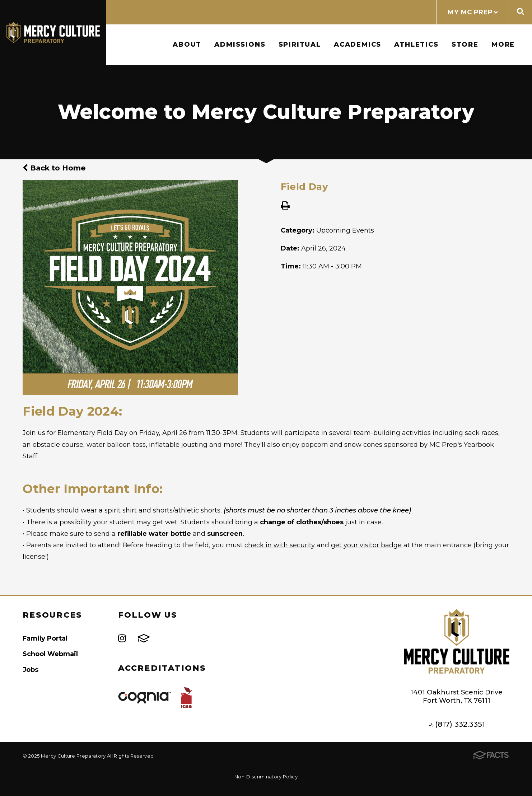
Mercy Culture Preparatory (53, 32)
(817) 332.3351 (460, 724)
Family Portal (45, 638)
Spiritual (300, 44)
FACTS (144, 638)
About (187, 44)
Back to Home (54, 168)
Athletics (416, 44)
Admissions (240, 44)
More (503, 44)
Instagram (122, 638)
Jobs (31, 669)
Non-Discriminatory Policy (266, 777)
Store (465, 44)
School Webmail (50, 654)
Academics (358, 44)
